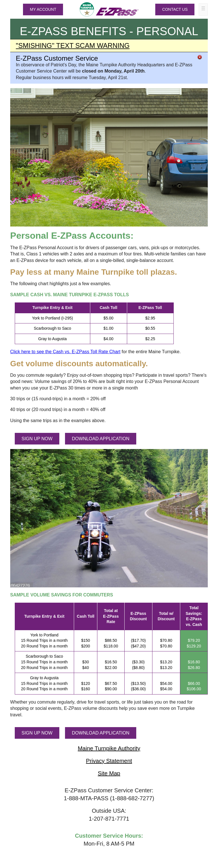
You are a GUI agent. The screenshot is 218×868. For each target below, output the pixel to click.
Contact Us (175, 9)
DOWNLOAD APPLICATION (100, 439)
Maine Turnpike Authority (109, 748)
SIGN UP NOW (37, 439)
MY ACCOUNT (43, 9)
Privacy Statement (109, 761)
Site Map (109, 773)
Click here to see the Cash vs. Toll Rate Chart (65, 352)
